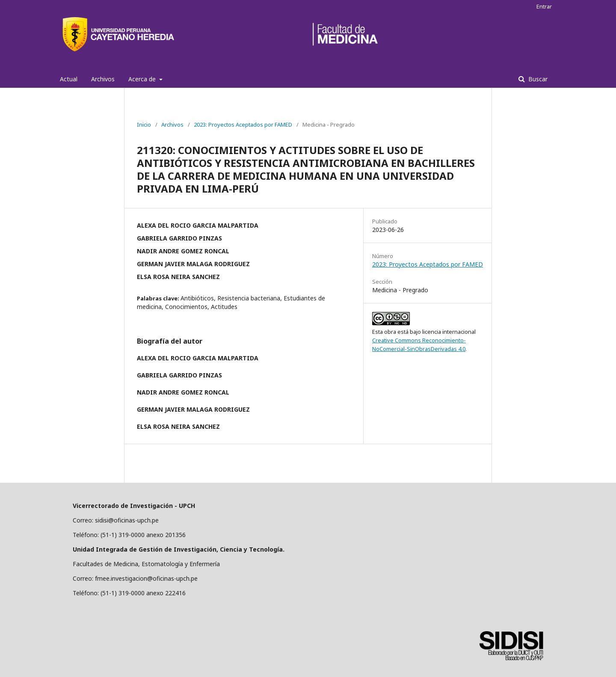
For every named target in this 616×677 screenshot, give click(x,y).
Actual (69, 79)
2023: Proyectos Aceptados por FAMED (243, 125)
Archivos (103, 79)
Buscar (537, 79)
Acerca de (143, 79)
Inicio (144, 125)
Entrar (544, 6)
